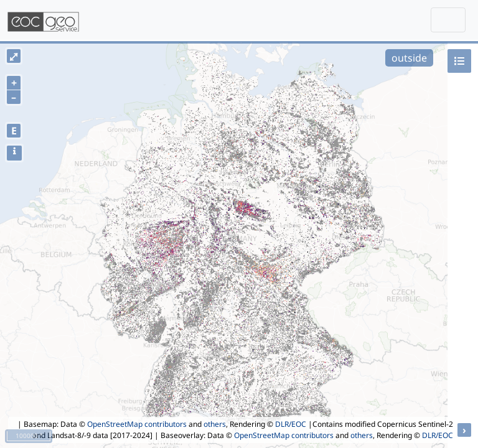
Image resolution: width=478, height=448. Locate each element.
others (215, 424)
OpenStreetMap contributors (137, 424)
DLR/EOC (291, 424)
